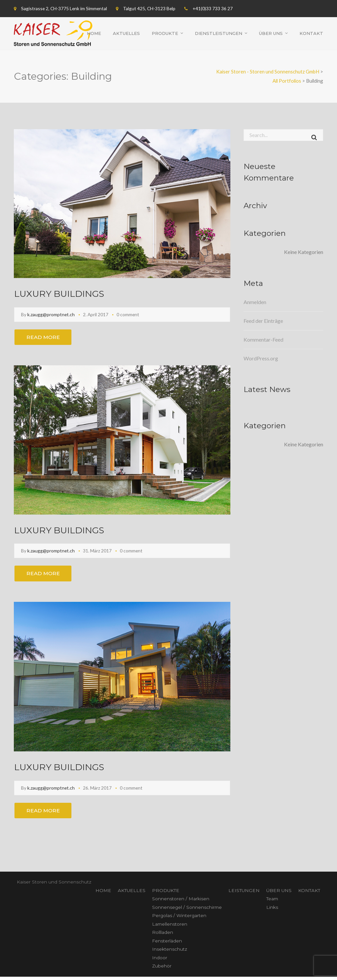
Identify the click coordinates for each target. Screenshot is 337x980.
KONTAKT (309, 894)
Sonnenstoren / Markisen (181, 902)
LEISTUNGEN (244, 894)
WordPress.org (261, 358)
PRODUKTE (166, 894)
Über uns (271, 33)
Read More (45, 337)
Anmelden (255, 302)
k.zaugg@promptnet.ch (51, 314)
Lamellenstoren (170, 927)
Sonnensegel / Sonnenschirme (187, 910)
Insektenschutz (170, 952)
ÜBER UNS (279, 894)
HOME (103, 894)
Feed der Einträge (263, 321)
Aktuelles (126, 33)
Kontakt (311, 33)
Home (94, 33)
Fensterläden (167, 944)
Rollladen (163, 936)
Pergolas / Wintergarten (179, 919)
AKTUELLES (132, 894)
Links (272, 910)
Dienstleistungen (219, 33)
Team (272, 902)
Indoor (160, 961)
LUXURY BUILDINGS (62, 293)
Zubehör (162, 969)
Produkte (165, 33)
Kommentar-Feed (263, 339)
